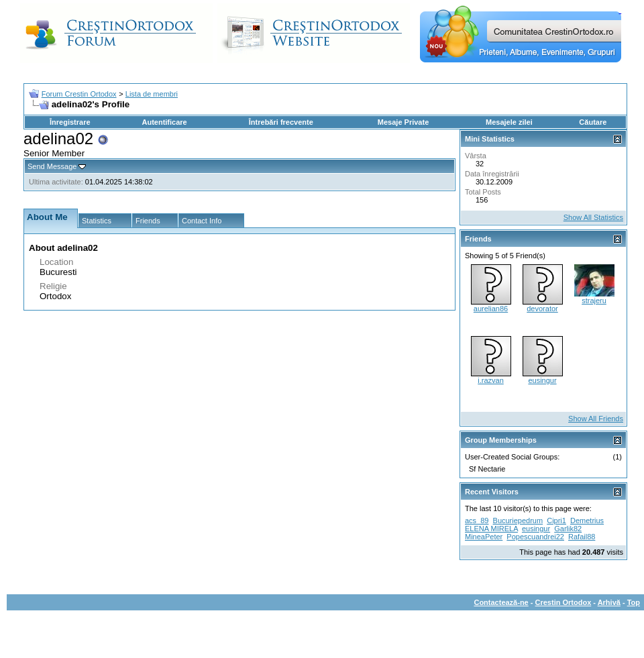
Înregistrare (70, 122)
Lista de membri (152, 94)
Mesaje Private (403, 122)
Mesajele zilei (509, 122)
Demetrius (587, 520)
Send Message (52, 166)
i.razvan (491, 380)
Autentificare (164, 122)
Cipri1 (556, 520)
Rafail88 (582, 537)
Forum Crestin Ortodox (79, 94)
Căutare (593, 122)
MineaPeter (484, 537)
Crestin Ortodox (563, 602)
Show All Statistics (593, 217)
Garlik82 (568, 529)
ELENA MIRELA (491, 529)
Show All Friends (596, 419)
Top (634, 602)
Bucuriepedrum (518, 520)
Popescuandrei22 (535, 537)
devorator (542, 309)
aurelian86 (491, 309)
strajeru (594, 300)
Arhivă (609, 602)
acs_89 (477, 520)
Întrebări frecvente (281, 122)
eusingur (542, 380)
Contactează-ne (501, 602)
